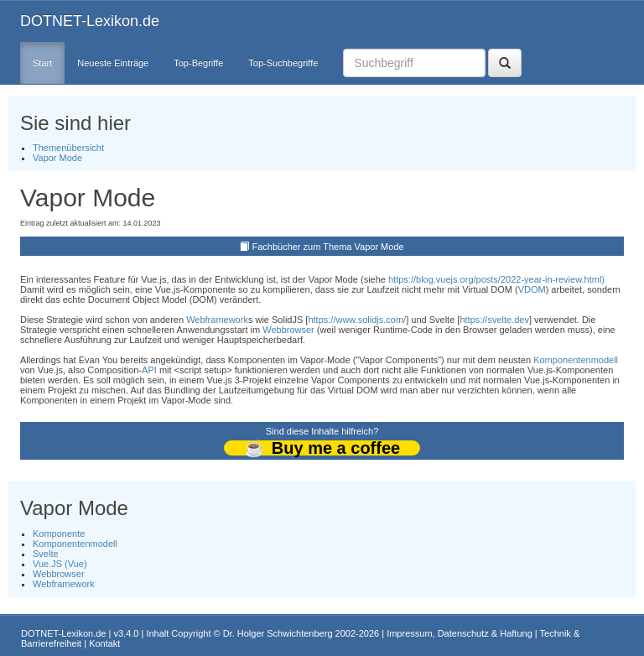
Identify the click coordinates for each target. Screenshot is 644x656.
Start (42, 63)
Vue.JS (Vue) (60, 564)
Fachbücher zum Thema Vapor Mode (327, 247)
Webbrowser (288, 330)
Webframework (217, 320)
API (149, 370)
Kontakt (104, 643)
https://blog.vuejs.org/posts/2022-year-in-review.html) (496, 279)
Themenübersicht (68, 148)
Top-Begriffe (198, 63)
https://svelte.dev (494, 320)
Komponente (59, 534)
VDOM (532, 289)
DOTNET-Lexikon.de (90, 21)
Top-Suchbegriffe (283, 63)
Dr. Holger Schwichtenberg (278, 633)
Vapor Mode (57, 158)
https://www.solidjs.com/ (357, 320)
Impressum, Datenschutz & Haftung (460, 633)
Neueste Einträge (113, 63)
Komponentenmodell (576, 360)
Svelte (46, 554)
